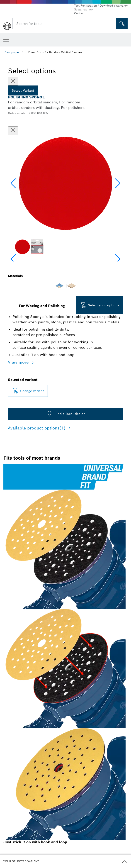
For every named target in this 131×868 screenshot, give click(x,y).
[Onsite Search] (122, 24)
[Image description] (22, 247)
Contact (79, 13)
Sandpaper (12, 52)
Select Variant (23, 90)
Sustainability (83, 9)
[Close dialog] (13, 131)
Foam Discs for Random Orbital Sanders (55, 52)
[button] (118, 183)
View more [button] (19, 362)
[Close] (13, 81)
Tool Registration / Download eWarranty (101, 6)
